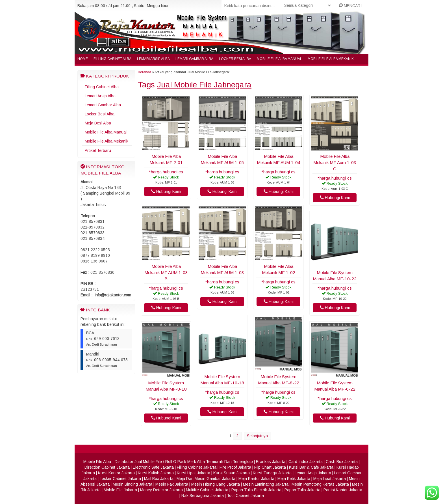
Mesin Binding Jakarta (133, 484)
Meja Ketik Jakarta (294, 479)
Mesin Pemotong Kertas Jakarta (320, 484)
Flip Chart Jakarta (270, 467)
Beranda (145, 72)
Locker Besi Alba (235, 59)
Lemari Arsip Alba (153, 59)
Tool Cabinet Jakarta (245, 496)
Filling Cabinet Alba (112, 59)
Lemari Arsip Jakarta (313, 473)
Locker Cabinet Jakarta (120, 479)
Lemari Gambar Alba (194, 59)
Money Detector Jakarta (161, 490)
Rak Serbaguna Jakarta (203, 496)
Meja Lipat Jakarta (330, 479)
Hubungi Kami (166, 191)
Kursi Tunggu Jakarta (272, 473)
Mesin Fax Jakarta (172, 484)
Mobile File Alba (97, 462)
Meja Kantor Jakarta (256, 479)
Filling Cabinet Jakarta (197, 467)
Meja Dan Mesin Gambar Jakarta (206, 479)
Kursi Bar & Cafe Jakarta (311, 467)
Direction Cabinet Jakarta (107, 467)
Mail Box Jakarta (159, 479)
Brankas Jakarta (271, 462)
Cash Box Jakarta (342, 462)
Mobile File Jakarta (120, 490)
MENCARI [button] (350, 6)
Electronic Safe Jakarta (153, 467)
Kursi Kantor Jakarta (116, 473)
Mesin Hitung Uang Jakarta (216, 484)
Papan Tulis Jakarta (302, 490)
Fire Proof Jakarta (235, 467)
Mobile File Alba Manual (279, 59)
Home (83, 59)
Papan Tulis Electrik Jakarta (256, 490)
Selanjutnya (257, 436)
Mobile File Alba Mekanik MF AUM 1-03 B (166, 273)
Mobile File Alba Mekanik (331, 59)
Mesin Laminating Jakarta (266, 484)
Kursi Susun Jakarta (232, 473)
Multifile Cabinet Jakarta (207, 490)
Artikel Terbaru (98, 150)
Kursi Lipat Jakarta (194, 473)
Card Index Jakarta (306, 462)
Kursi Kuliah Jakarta (156, 473)
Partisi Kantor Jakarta (343, 490)
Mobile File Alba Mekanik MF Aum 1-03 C (335, 162)
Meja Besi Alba (98, 123)
